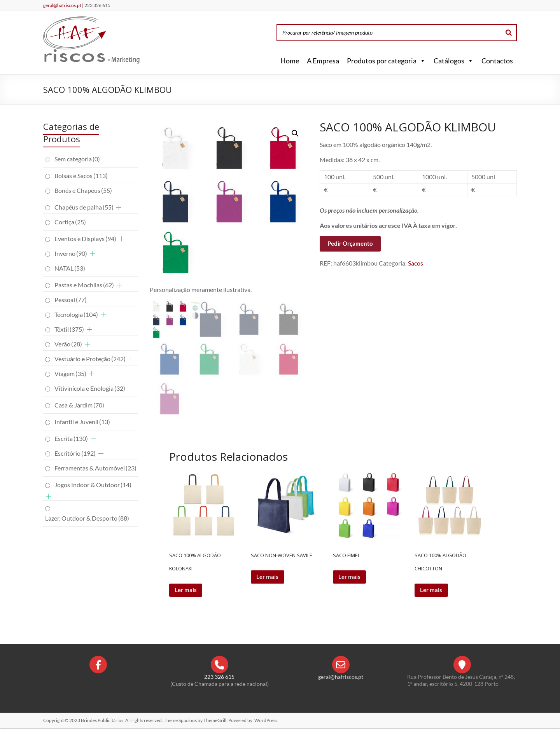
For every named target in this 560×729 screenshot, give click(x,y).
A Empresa (323, 61)
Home (290, 61)
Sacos (416, 263)
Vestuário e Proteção (90, 359)
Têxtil (69, 329)
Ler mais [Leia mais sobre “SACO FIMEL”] (351, 577)
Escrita (71, 438)
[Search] (509, 33)
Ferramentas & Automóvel (95, 468)
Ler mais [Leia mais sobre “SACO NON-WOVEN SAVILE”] (269, 577)
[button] (421, 61)
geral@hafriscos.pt (63, 5)
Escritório (75, 453)
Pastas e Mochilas (84, 285)
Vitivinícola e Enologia (90, 388)
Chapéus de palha (84, 207)
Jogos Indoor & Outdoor (93, 485)
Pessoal (71, 300)
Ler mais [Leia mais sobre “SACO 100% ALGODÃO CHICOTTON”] (432, 590)
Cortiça (70, 222)
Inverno (71, 253)
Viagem (70, 373)
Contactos (497, 61)
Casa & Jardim (79, 405)
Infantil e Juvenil (82, 422)
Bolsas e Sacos (81, 176)
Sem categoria (77, 159)
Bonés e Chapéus (83, 190)
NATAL (70, 268)
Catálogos (454, 61)
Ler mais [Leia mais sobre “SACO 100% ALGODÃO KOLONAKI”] (187, 590)
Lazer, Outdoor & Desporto (87, 518)
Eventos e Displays (85, 239)
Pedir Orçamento (350, 243)
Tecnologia (76, 314)
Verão (68, 344)
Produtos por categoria (386, 61)
